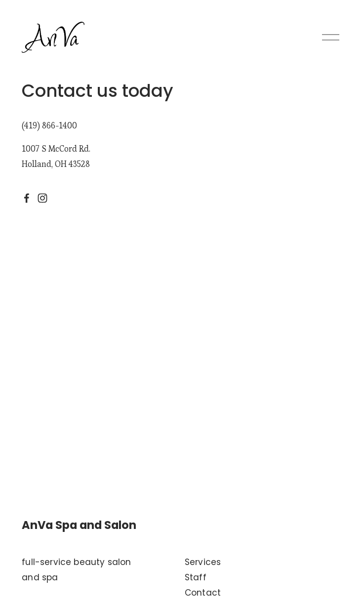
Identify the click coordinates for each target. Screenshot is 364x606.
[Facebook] (27, 198)
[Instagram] (42, 198)
